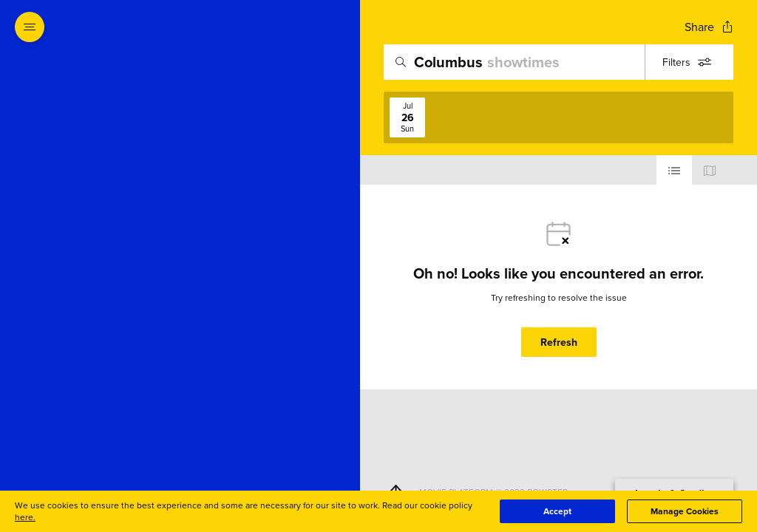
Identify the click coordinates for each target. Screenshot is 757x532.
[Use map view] (710, 170)
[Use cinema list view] (674, 170)
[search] (559, 62)
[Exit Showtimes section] (360, 26)
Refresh (559, 342)
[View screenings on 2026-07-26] (407, 117)
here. (25, 517)
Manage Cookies (685, 511)
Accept (557, 511)
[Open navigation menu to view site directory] (30, 27)
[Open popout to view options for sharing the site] (709, 27)
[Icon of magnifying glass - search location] (401, 62)
